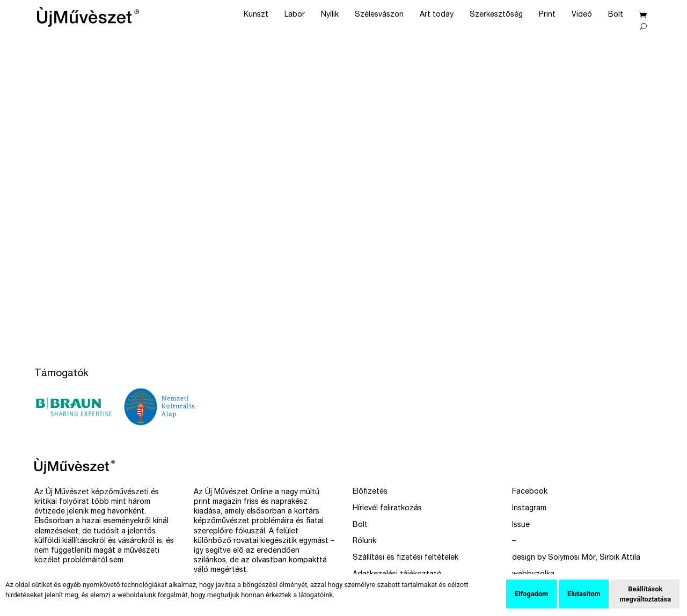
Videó (582, 15)
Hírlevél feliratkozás (387, 509)
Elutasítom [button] (584, 594)
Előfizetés (370, 492)
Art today (437, 15)
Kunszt (256, 15)
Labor (295, 15)
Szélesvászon (379, 15)
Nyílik (330, 15)
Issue (521, 525)
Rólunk (364, 541)
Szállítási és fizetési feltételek (405, 558)
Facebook (530, 492)
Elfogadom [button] (531, 594)
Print (547, 15)
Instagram (529, 509)
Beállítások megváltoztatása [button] (645, 594)
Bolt (616, 15)
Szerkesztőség (496, 15)
